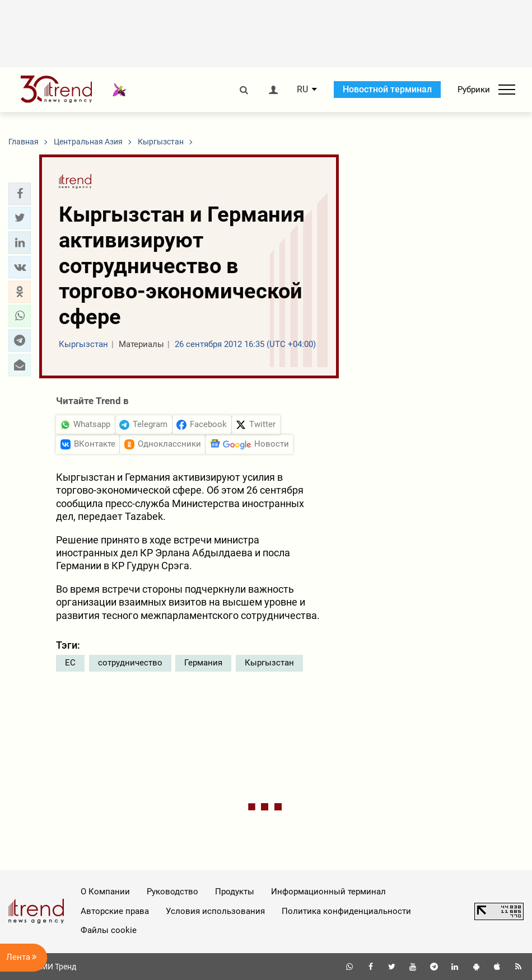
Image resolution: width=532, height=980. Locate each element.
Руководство (172, 892)
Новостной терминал (387, 89)
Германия (203, 663)
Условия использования (215, 911)
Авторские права (115, 911)
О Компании (105, 892)
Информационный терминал (328, 892)
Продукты (235, 892)
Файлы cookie (109, 930)
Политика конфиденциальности (346, 911)
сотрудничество (130, 663)
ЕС (70, 663)
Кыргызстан (269, 663)
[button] (20, 194)
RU (302, 90)
